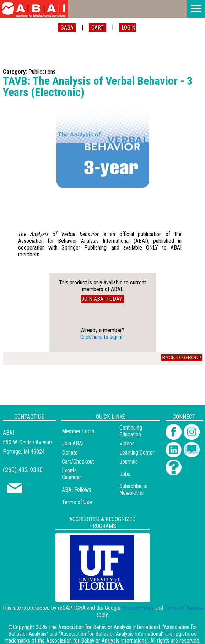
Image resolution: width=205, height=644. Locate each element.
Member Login (78, 431)
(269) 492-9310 (23, 470)
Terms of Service (184, 608)
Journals (129, 462)
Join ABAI (73, 443)
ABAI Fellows (77, 490)
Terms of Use (77, 502)
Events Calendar (71, 474)
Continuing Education (131, 431)
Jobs (125, 474)
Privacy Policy (138, 608)
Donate (70, 453)
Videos (127, 443)
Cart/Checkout (78, 462)
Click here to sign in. (102, 337)
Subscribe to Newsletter (134, 489)
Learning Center (137, 453)
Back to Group (182, 358)
